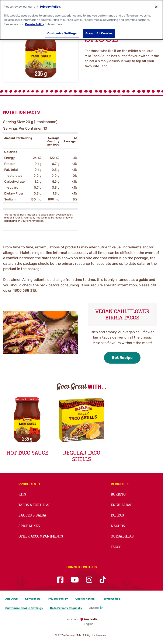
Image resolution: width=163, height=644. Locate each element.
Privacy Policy (50, 7)
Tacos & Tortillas (34, 505)
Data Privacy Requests (66, 608)
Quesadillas (122, 536)
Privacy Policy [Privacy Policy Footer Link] (58, 599)
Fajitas (117, 515)
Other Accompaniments (41, 536)
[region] (81, 20)
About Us (11, 599)
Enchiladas (122, 505)
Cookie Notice (85, 599)
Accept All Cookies (99, 33)
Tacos (116, 547)
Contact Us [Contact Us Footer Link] (33, 599)
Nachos (118, 526)
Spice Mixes (29, 526)
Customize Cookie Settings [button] (24, 608)
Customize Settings (62, 33)
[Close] (156, 7)
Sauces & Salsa (32, 515)
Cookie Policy (35, 24)
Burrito (118, 494)
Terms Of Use (111, 599)
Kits (22, 494)
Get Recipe (122, 358)
